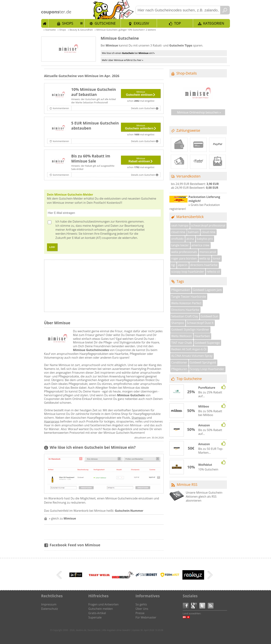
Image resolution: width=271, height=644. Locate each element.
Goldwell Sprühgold (203, 362)
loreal (217, 258)
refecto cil (213, 272)
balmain (193, 232)
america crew (200, 245)
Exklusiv (141, 23)
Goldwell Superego (207, 343)
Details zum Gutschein (143, 108)
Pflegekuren (179, 369)
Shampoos (139, 418)
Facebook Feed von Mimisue (75, 545)
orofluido (177, 239)
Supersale (95, 617)
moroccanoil (208, 252)
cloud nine (178, 232)
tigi (173, 265)
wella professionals (184, 252)
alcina (190, 239)
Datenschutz (50, 609)
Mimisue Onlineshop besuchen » (199, 112)
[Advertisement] (134, 287)
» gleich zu (62, 518)
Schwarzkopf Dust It (200, 323)
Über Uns (142, 609)
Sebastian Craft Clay (185, 316)
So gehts (141, 604)
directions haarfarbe (204, 265)
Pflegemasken (181, 290)
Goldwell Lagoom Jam (207, 290)
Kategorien (214, 23)
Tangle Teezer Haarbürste (189, 297)
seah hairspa (180, 225)
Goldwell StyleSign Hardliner (190, 330)
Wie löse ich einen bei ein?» (128, 53)
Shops (68, 23)
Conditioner (179, 362)
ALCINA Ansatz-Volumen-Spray (192, 356)
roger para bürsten (184, 258)
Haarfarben (202, 336)
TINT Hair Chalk (182, 343)
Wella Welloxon (182, 336)
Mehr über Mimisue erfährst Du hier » (122, 60)
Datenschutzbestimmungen (91, 221)
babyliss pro (205, 239)
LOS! (52, 247)
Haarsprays (52, 421)
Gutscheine (105, 23)
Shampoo (178, 323)
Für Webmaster (146, 617)
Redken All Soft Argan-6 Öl (189, 349)
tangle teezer (180, 245)
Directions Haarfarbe (185, 310)
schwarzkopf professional (208, 225)
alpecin (183, 265)
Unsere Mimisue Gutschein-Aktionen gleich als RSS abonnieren (204, 497)
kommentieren (61, 108)
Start (45, 23)
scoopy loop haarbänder (188, 272)
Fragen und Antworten (104, 604)
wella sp (205, 258)
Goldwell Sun (209, 316)
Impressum (49, 604)
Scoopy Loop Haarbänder (207, 369)
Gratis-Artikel (97, 613)
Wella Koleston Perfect (186, 303)
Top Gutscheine (189, 379)
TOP (177, 23)
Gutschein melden (101, 609)
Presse (140, 613)
